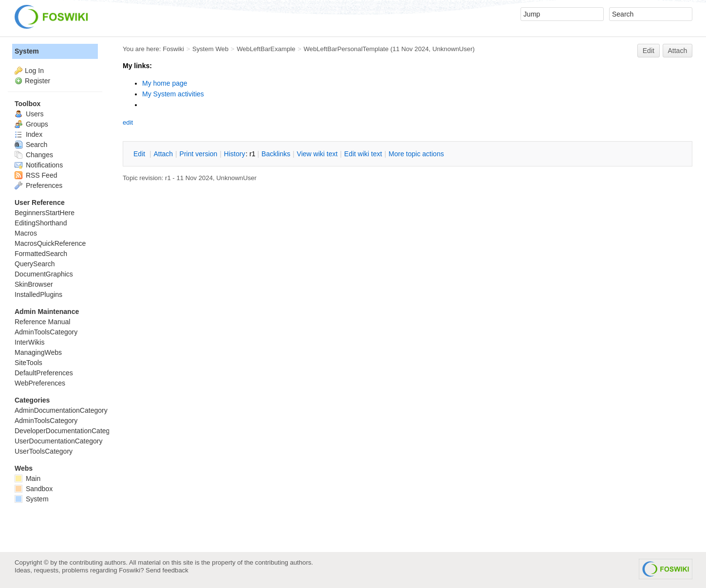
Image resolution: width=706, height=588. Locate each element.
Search (31, 145)
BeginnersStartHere (45, 213)
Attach (678, 51)
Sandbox (34, 489)
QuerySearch (35, 264)
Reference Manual (42, 322)
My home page (165, 83)
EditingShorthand (41, 223)
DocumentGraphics (44, 274)
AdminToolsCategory (46, 332)
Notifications (39, 165)
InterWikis (29, 342)
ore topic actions (416, 154)
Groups (31, 124)
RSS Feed (36, 175)
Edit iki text (363, 154)
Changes (34, 155)
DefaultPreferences (44, 373)
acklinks (276, 154)
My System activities (173, 94)
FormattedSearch (41, 254)
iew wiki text (317, 154)
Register (37, 81)
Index (28, 134)
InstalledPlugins (38, 294)
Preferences (38, 185)
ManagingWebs (38, 352)
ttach (163, 154)
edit (128, 122)
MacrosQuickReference (50, 243)
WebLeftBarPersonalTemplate (346, 49)
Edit (649, 51)
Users (29, 114)
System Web (210, 49)
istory (235, 154)
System (27, 51)
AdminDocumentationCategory (61, 410)
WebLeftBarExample (266, 49)
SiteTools (28, 363)
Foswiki (173, 49)
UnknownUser (453, 49)
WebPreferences (40, 383)
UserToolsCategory (44, 451)
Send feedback (167, 570)
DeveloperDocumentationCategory (67, 431)
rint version (199, 154)
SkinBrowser (34, 284)
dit (140, 154)
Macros (26, 233)
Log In (34, 71)
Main (28, 478)
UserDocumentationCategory (59, 441)
